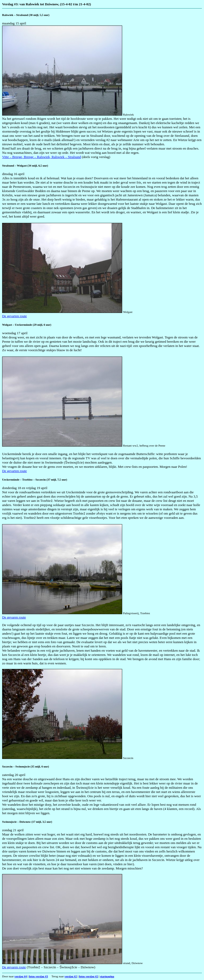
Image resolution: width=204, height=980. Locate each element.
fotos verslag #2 (88, 976)
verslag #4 (21, 976)
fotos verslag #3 (39, 976)
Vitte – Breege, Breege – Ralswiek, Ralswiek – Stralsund (42, 157)
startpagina (107, 976)
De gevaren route (14, 617)
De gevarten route (14, 316)
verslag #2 (71, 976)
